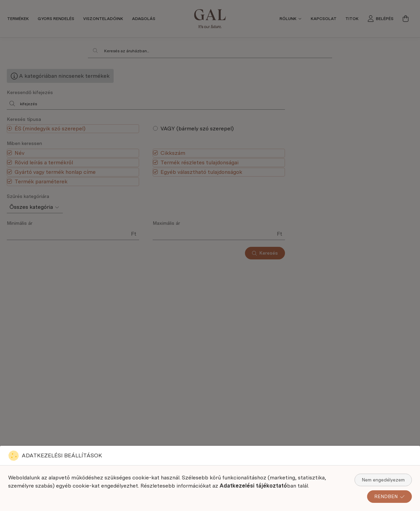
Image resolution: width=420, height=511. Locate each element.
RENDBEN (389, 496)
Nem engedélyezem (383, 480)
